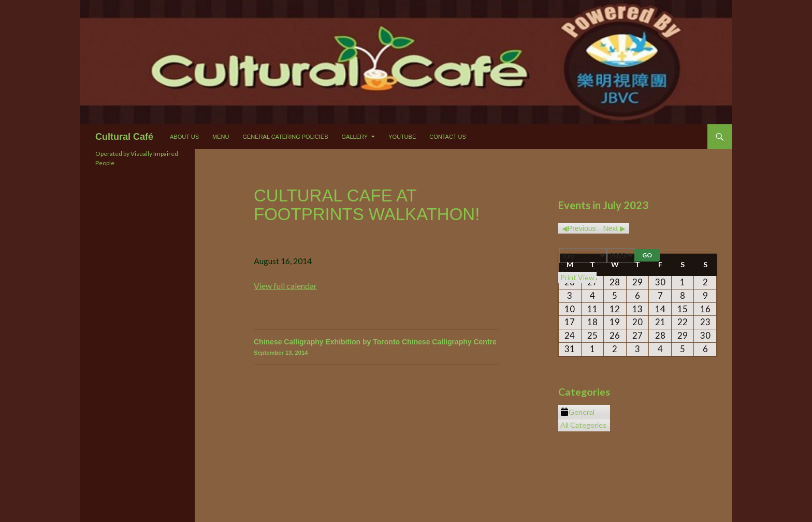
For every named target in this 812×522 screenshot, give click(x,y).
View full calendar (285, 286)
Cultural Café (124, 137)
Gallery (355, 137)
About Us (184, 137)
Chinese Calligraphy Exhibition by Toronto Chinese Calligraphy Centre (376, 348)
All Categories (583, 425)
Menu (221, 137)
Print (577, 277)
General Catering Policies (285, 137)
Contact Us (448, 137)
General (577, 412)
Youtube (402, 137)
